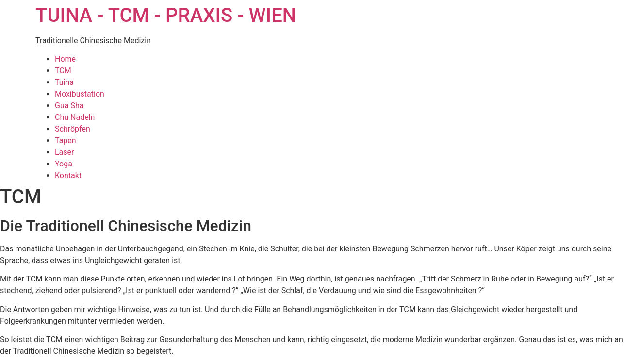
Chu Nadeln (75, 117)
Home (65, 59)
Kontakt (68, 175)
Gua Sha (69, 106)
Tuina (64, 82)
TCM (63, 71)
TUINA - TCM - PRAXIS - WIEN (166, 15)
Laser (64, 152)
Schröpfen (73, 129)
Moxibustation (80, 94)
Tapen (66, 141)
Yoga (64, 164)
